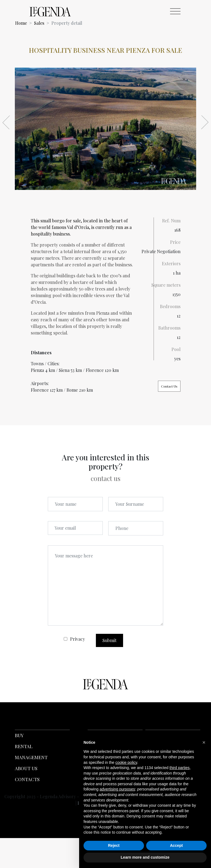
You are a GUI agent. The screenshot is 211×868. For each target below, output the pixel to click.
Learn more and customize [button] (145, 857)
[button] (204, 742)
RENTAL (24, 746)
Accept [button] (177, 845)
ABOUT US (26, 768)
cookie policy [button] (126, 762)
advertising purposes (117, 789)
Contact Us (169, 386)
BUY (19, 735)
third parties (180, 768)
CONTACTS (27, 779)
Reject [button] (114, 845)
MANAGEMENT (31, 757)
